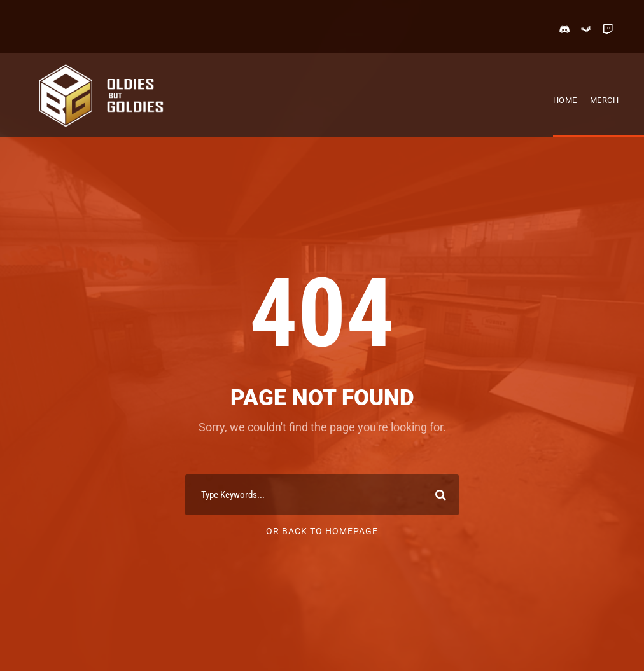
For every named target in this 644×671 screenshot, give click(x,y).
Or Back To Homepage (322, 531)
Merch (605, 100)
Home (565, 100)
